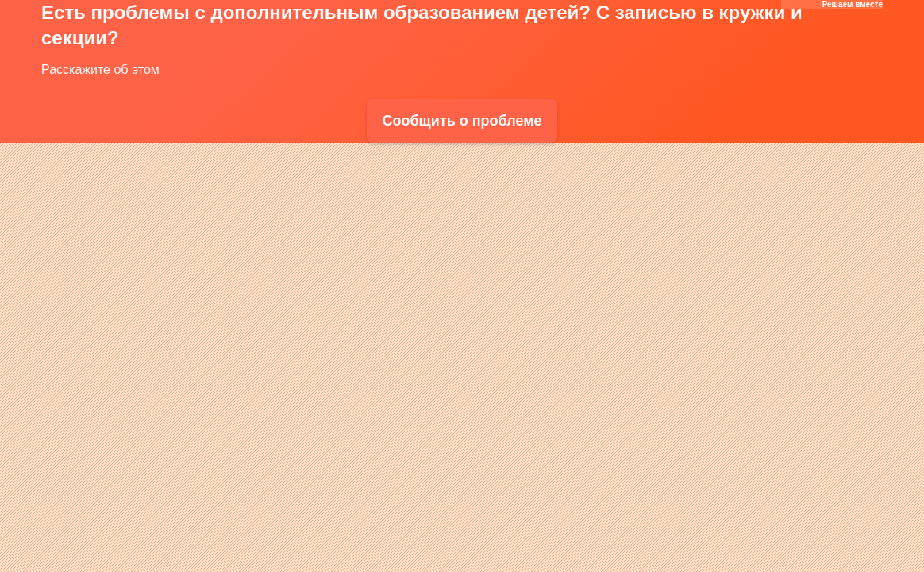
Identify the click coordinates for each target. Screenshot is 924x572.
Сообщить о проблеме (462, 121)
